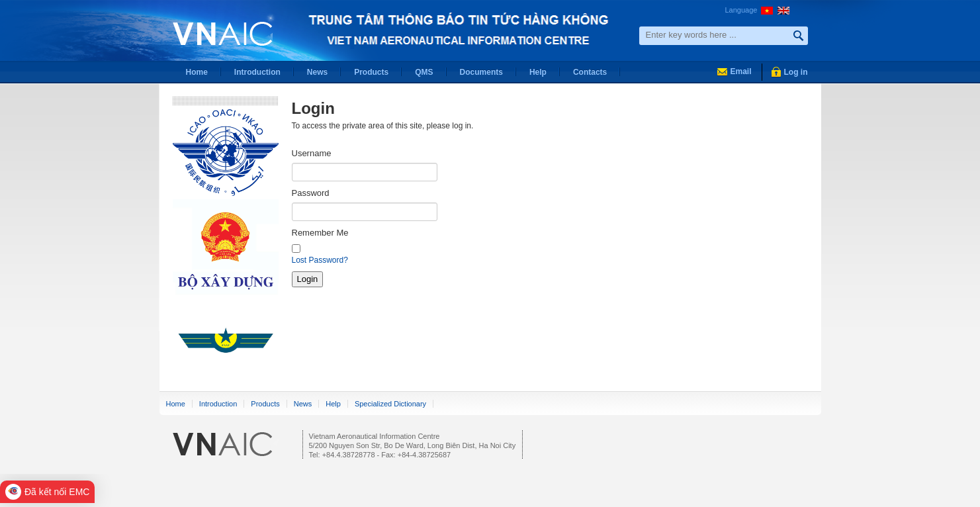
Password (311, 193)
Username (312, 153)
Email (740, 71)
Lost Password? (320, 260)
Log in (796, 72)
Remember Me (320, 233)
